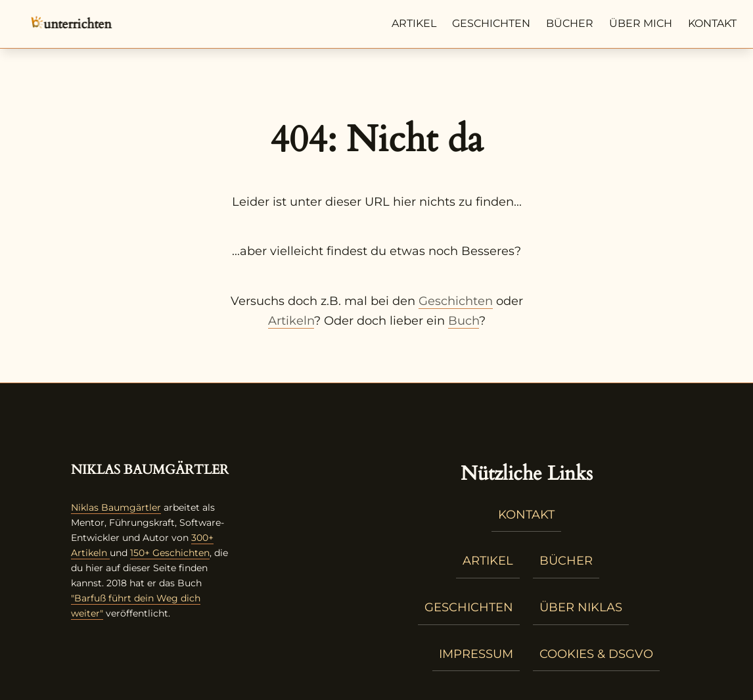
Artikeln (291, 321)
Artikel (414, 23)
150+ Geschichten (170, 553)
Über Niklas (581, 607)
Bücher (570, 23)
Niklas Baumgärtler (116, 507)
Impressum (476, 654)
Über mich (641, 23)
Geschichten (491, 23)
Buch (464, 321)
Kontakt (712, 23)
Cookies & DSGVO (596, 654)
